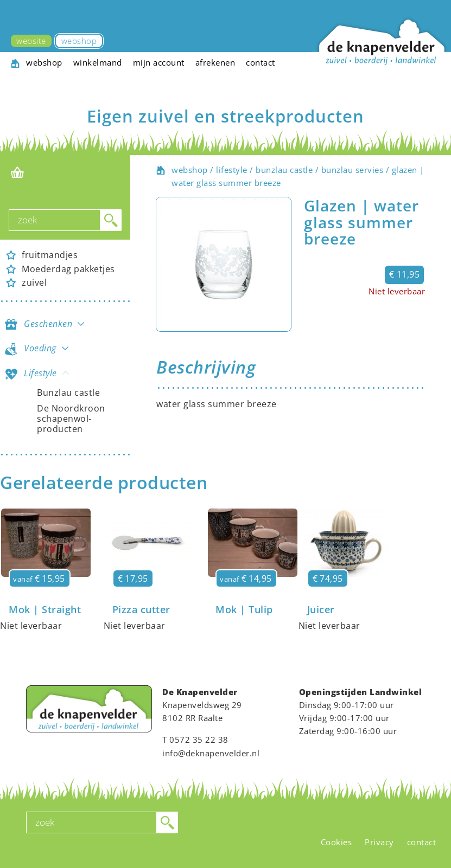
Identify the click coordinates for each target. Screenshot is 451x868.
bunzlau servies (352, 170)
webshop (190, 170)
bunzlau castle (284, 170)
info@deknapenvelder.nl (211, 753)
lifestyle (232, 170)
